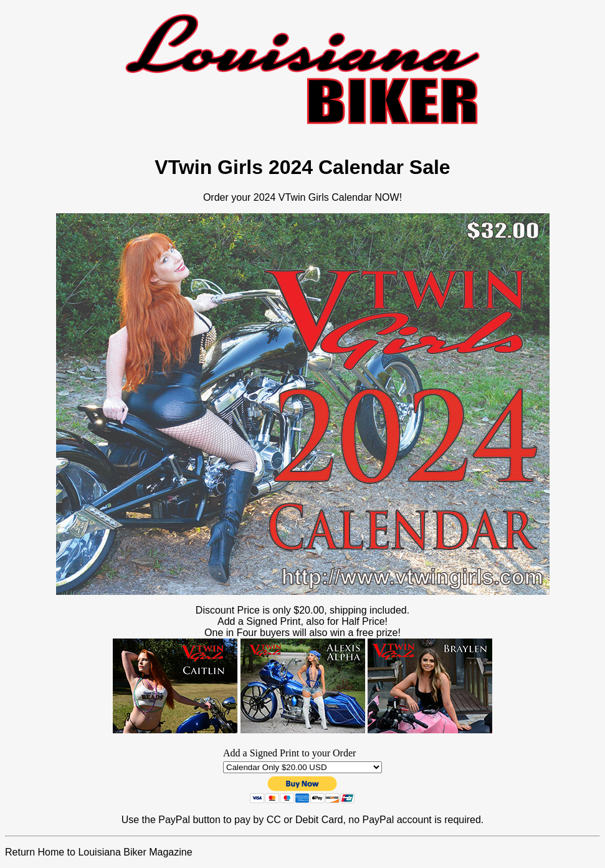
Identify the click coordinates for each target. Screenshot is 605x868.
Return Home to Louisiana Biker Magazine (99, 852)
